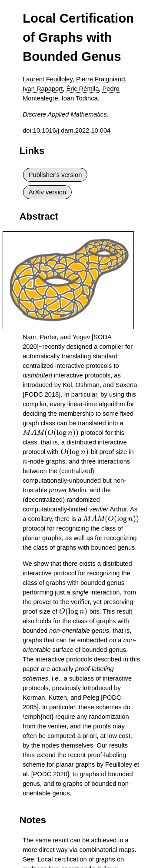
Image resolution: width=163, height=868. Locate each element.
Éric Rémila (82, 89)
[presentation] (51, 433)
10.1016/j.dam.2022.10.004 (72, 130)
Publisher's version (55, 175)
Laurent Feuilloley (48, 79)
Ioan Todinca (80, 98)
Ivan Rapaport (43, 89)
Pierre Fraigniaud (100, 79)
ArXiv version (47, 192)
